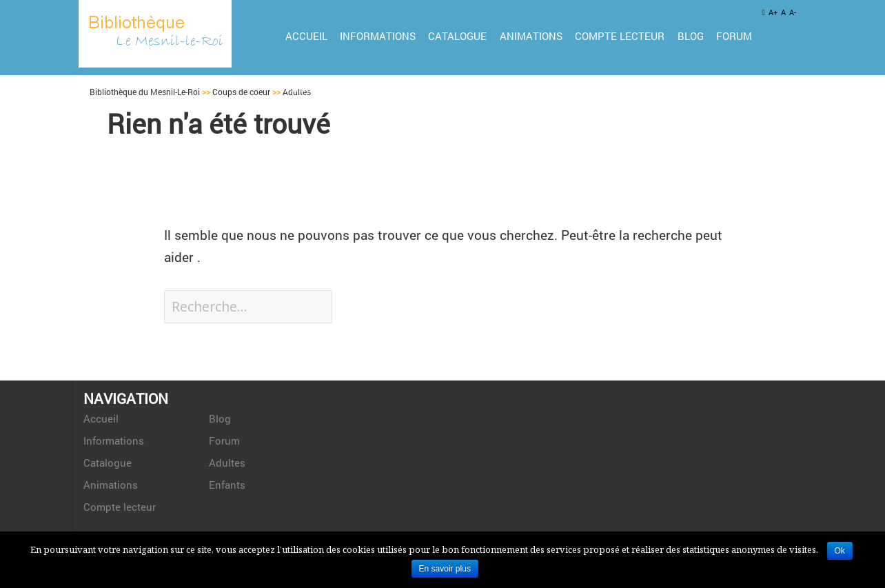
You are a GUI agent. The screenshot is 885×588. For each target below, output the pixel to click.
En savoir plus (445, 569)
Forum (734, 36)
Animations (531, 36)
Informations (378, 36)
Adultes (307, 88)
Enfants (365, 88)
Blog (691, 36)
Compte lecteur (620, 36)
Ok (840, 551)
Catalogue (457, 36)
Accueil (306, 36)
